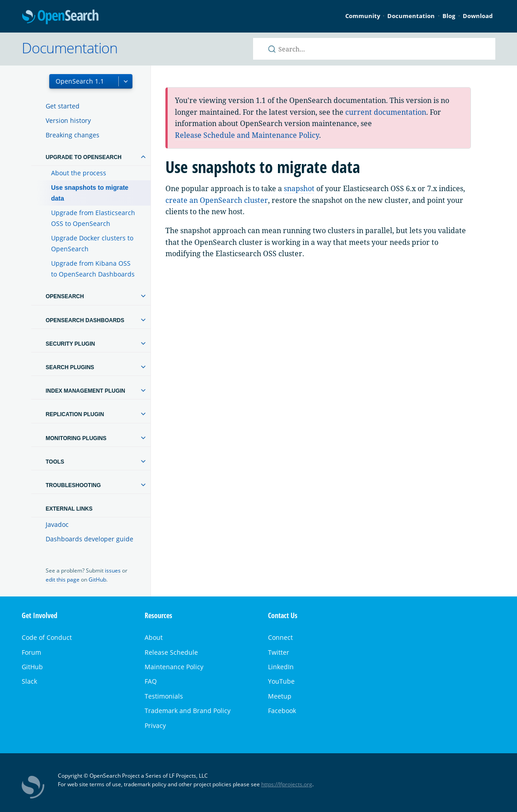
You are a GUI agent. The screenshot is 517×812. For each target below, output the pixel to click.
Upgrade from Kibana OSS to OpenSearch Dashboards (93, 269)
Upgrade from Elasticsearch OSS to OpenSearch (93, 218)
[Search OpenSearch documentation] (374, 49)
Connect (280, 637)
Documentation (411, 16)
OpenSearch (60, 17)
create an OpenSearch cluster (217, 200)
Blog (449, 16)
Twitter (279, 652)
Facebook (282, 711)
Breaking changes (73, 135)
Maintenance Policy (174, 667)
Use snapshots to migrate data (90, 193)
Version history (68, 120)
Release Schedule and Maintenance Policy (247, 135)
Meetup (280, 696)
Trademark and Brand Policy (188, 711)
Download (478, 16)
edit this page (63, 580)
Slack (29, 681)
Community (363, 16)
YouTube (281, 681)
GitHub (97, 580)
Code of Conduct (47, 637)
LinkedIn (281, 667)
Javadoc (57, 524)
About (154, 637)
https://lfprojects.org (287, 784)
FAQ (151, 681)
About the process (79, 173)
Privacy (155, 725)
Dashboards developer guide (89, 539)
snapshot (299, 188)
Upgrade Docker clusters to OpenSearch (92, 243)
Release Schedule (171, 652)
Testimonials (164, 696)
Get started (63, 106)
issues (113, 570)
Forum (31, 652)
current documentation (386, 112)
